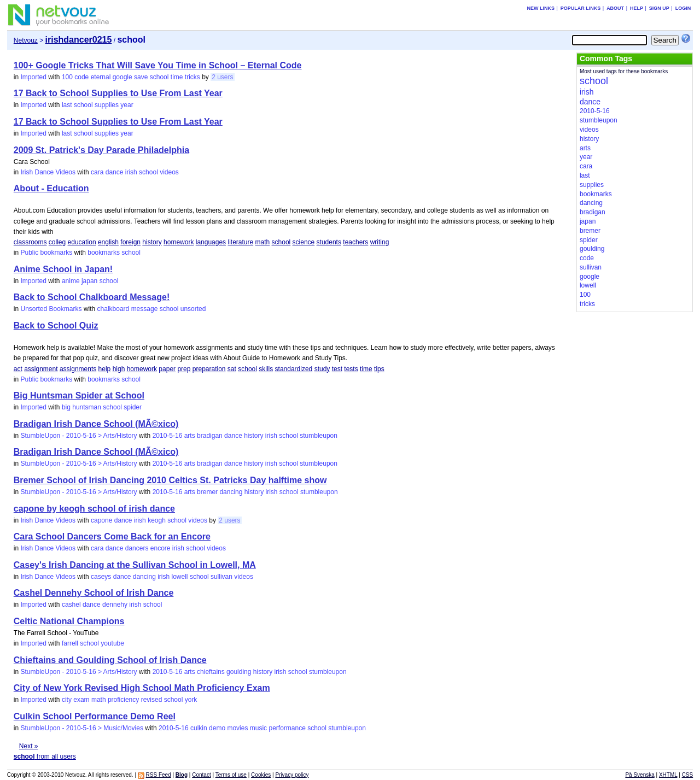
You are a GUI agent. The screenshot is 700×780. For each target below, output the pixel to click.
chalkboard (113, 309)
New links (541, 8)
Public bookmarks (46, 253)
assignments (78, 369)
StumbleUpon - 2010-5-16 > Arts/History (78, 436)
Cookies (261, 775)
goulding (239, 672)
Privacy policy (292, 775)
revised (152, 700)
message (145, 309)
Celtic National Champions (69, 621)
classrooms (30, 242)
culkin (199, 728)
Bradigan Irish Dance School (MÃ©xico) (96, 424)
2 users (222, 77)
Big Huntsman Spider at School (79, 395)
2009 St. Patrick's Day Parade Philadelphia (101, 150)
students (329, 242)
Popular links (581, 8)
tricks (192, 77)
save (141, 77)
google (122, 77)
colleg (57, 242)
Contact (201, 775)
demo (217, 728)
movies (237, 728)
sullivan (221, 577)
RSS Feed (159, 775)
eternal (101, 77)
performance (287, 728)
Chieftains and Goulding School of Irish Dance (110, 660)
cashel (71, 605)
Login (683, 8)
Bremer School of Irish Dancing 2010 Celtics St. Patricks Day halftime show (170, 480)
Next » (29, 746)
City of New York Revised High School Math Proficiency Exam (142, 688)
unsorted (193, 309)
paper (167, 369)
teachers (355, 242)
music (258, 728)
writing (380, 242)
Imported (33, 77)
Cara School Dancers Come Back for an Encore (112, 536)
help (105, 369)
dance (115, 172)
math (263, 242)
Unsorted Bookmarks (51, 309)
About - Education (51, 188)
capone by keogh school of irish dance (94, 509)
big (66, 407)
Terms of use (231, 775)
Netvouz (26, 40)
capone (101, 520)
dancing (231, 492)
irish (131, 172)
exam (81, 700)
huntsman (87, 407)
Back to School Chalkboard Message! (92, 297)
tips (379, 369)
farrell (70, 643)
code (81, 77)
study (322, 369)
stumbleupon (319, 436)
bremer (207, 492)
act (18, 369)
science (304, 242)
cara (97, 172)
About (615, 8)
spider (133, 407)
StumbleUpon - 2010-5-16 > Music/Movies (81, 728)
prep (184, 369)
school (159, 77)
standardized (294, 369)
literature (240, 242)
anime (71, 281)
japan (89, 281)
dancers (137, 548)
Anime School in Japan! (63, 269)
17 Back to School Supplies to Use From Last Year (118, 93)
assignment (41, 369)
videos (169, 172)
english (108, 242)
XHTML (668, 775)
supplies (107, 105)
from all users (45, 756)
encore (161, 548)
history (152, 242)
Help (637, 8)
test (337, 369)
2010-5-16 (168, 436)
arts (190, 436)
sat (232, 369)
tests (351, 369)
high (119, 369)
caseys (101, 577)
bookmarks (104, 253)
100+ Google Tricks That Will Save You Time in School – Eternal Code (158, 65)
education (82, 242)
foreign (130, 242)
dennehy (115, 605)
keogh (157, 520)
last (67, 105)
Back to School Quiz (56, 326)
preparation (209, 369)
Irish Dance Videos (48, 172)
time (177, 77)
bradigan (210, 436)
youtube (112, 643)
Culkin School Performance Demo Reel (95, 716)
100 (67, 77)
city (67, 700)
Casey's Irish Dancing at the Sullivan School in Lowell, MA (135, 565)
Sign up (659, 8)
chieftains (211, 672)
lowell (180, 577)
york (191, 700)
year (127, 105)
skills (266, 369)
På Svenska (640, 775)
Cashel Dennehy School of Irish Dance (94, 593)
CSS (688, 775)
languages (211, 242)
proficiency (123, 700)
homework (179, 242)
